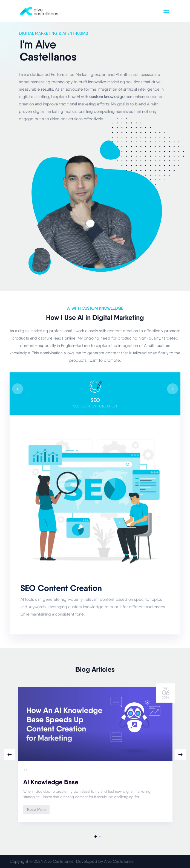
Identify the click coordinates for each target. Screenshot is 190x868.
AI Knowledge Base (51, 782)
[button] (180, 755)
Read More (36, 809)
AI (25, 770)
